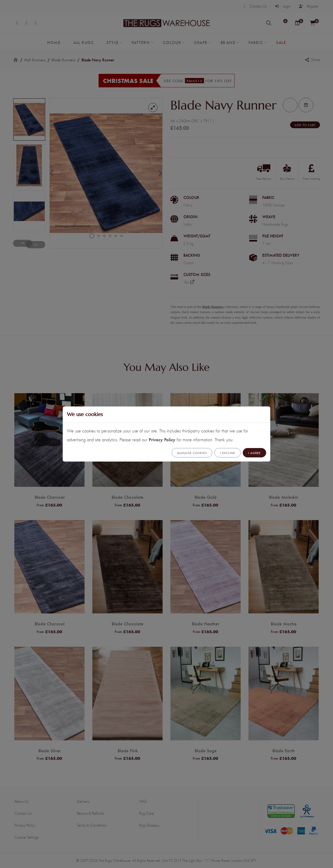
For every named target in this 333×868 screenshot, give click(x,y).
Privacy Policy (162, 439)
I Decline (228, 453)
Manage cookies (192, 453)
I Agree (254, 453)
